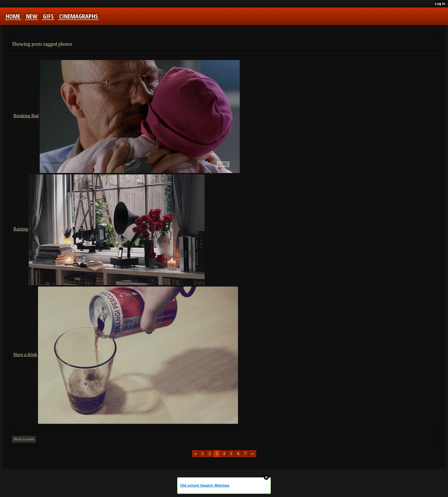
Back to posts (24, 439)
